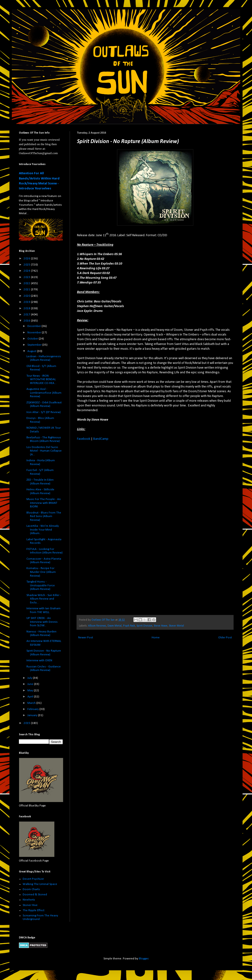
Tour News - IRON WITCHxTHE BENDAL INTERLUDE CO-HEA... (41, 379)
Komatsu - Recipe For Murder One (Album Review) (41, 572)
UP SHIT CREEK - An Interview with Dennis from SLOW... (42, 622)
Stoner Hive (30, 905)
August (32, 351)
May (31, 690)
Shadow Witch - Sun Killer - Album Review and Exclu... (44, 599)
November (35, 333)
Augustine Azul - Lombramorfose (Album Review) (44, 393)
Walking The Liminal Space (40, 884)
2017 (27, 315)
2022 (27, 283)
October (33, 339)
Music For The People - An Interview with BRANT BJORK (44, 503)
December (34, 326)
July (30, 678)
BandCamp (101, 439)
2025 (27, 265)
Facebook (84, 439)
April (31, 697)
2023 (27, 277)
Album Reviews (97, 626)
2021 (27, 290)
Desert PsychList (33, 879)
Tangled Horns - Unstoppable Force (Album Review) (41, 585)
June (31, 684)
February (33, 709)
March (32, 703)
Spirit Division (144, 626)
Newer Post (86, 638)
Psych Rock (129, 626)
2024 (27, 271)
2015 (27, 723)
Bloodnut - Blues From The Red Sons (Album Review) (44, 516)
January (33, 715)
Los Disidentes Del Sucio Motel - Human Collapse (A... (44, 451)
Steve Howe (161, 626)
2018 (27, 308)
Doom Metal (115, 626)
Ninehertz (29, 900)
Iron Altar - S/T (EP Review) (44, 412)
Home (156, 638)
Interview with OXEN (39, 660)
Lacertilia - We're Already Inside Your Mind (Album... (43, 530)
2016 (27, 321)
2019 (27, 302)
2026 (27, 259)
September (35, 345)
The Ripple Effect (34, 910)
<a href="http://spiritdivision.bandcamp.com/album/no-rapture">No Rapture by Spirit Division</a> (118, 527)
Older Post (225, 638)
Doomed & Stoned (35, 895)
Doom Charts (31, 889)
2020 (27, 296)
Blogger (144, 959)
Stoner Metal (176, 626)
